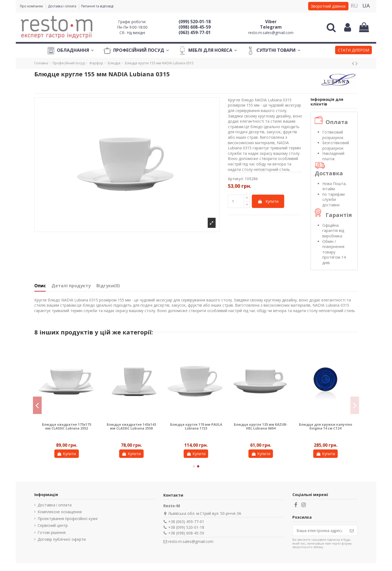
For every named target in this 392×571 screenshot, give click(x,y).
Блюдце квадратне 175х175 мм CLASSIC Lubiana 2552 (67, 426)
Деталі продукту (71, 286)
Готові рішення (52, 532)
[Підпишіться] (352, 530)
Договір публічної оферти (62, 539)
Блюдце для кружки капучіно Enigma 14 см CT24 (326, 426)
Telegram (271, 27)
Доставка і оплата (62, 6)
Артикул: (236, 179)
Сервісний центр (53, 525)
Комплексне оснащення (60, 512)
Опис (40, 286)
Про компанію (32, 6)
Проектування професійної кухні (68, 519)
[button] (353, 51)
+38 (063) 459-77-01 (186, 522)
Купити (268, 201)
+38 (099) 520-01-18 (186, 527)
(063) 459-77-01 (195, 32)
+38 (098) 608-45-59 (186, 533)
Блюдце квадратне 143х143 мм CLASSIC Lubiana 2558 (131, 426)
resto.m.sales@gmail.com (271, 33)
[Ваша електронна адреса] (319, 530)
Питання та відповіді (97, 6)
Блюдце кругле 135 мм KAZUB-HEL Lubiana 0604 (261, 426)
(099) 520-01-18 (195, 22)
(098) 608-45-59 (195, 27)
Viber (271, 22)
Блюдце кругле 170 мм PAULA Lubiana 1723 (196, 426)
